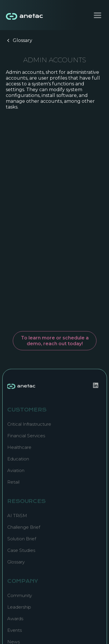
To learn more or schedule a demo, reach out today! (54, 338)
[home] (23, 15)
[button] (98, 15)
